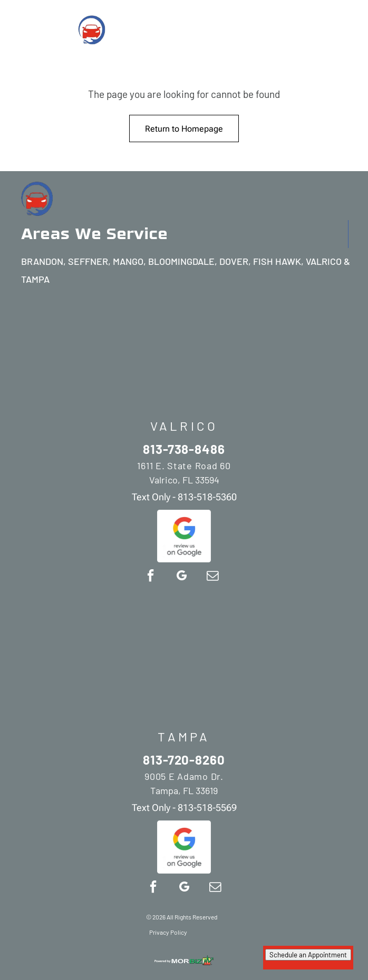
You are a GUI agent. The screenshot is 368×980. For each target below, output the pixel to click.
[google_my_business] (181, 577)
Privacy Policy (168, 932)
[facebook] (150, 577)
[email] (212, 577)
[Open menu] (348, 29)
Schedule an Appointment (308, 955)
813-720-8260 (184, 760)
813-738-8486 (184, 449)
